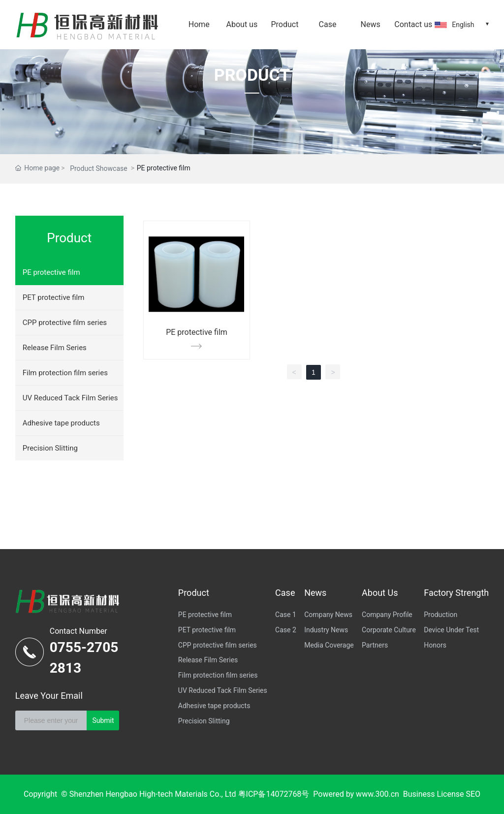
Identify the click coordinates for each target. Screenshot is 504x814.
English (463, 25)
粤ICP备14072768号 (274, 794)
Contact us (413, 24)
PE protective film (51, 272)
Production (441, 615)
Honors (435, 645)
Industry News (326, 630)
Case (328, 24)
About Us (380, 593)
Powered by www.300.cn (356, 794)
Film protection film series (65, 373)
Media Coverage (329, 645)
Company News (328, 615)
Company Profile (387, 615)
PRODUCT (252, 75)
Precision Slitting (50, 448)
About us (242, 24)
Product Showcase (99, 168)
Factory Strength (456, 593)
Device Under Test (451, 630)
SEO (473, 794)
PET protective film (54, 297)
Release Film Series (55, 348)
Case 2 (286, 630)
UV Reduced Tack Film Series (70, 398)
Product (284, 24)
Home (199, 24)
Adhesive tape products (61, 423)
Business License (434, 794)
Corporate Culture (389, 630)
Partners (375, 645)
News (371, 24)
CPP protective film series (65, 323)
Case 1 (286, 615)
